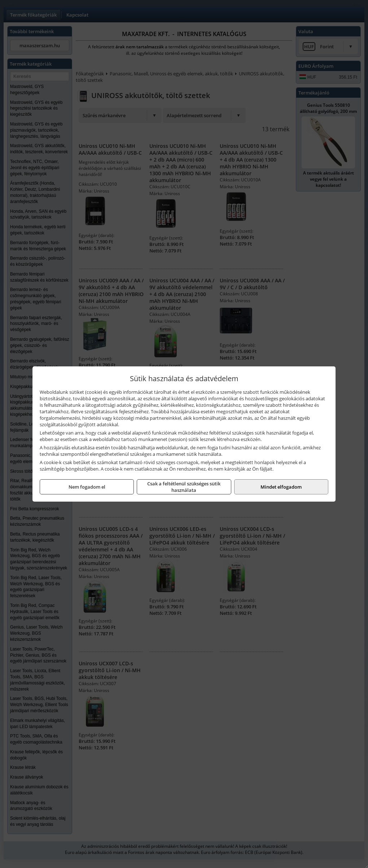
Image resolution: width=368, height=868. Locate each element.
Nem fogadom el (87, 487)
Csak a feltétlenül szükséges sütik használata (184, 487)
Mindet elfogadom (281, 487)
